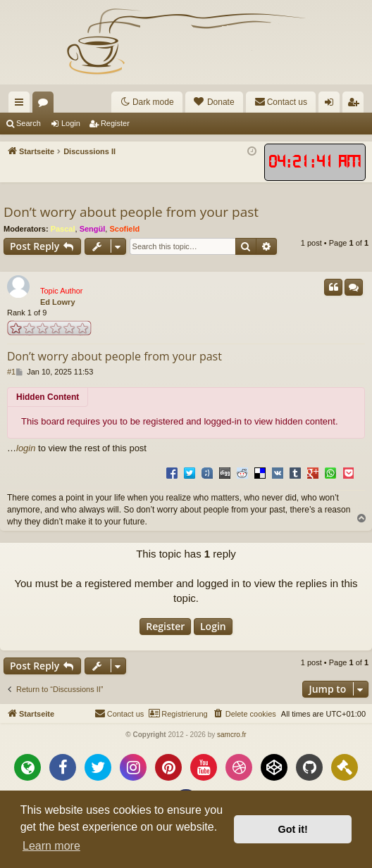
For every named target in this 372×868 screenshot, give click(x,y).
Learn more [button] (51, 846)
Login (71, 123)
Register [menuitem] (356, 105)
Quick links (22, 105)
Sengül (93, 229)
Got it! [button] (293, 829)
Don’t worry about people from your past (131, 212)
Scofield (124, 229)
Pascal (63, 229)
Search (29, 123)
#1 (11, 372)
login (26, 448)
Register (115, 123)
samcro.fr (232, 735)
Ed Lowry (58, 302)
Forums (46, 105)
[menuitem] (214, 102)
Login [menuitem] (332, 105)
